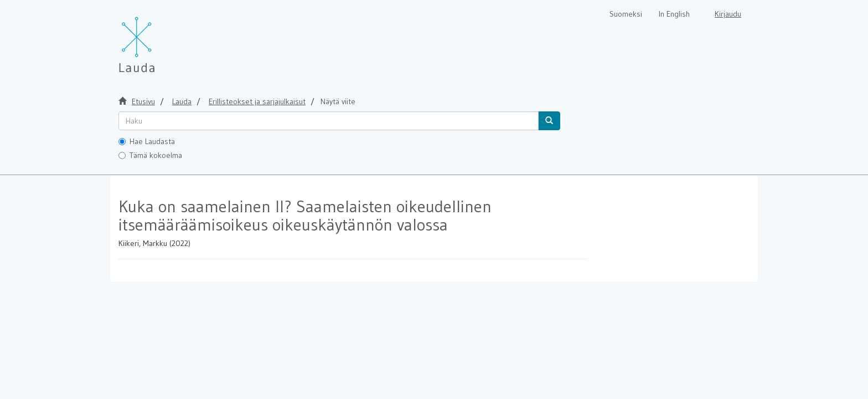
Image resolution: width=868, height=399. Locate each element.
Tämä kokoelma (150, 155)
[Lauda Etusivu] (160, 39)
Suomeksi (626, 14)
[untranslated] (329, 121)
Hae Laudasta (147, 141)
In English (674, 14)
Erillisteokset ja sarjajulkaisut (257, 101)
